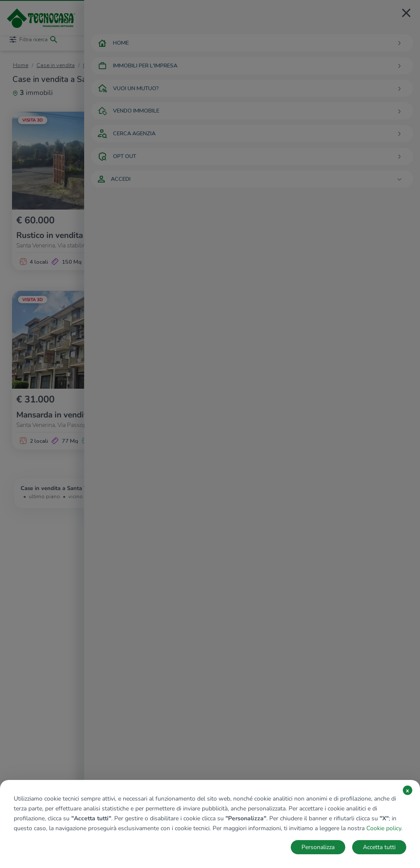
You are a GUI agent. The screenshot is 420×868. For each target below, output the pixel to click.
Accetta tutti (379, 847)
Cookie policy (384, 828)
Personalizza (318, 847)
